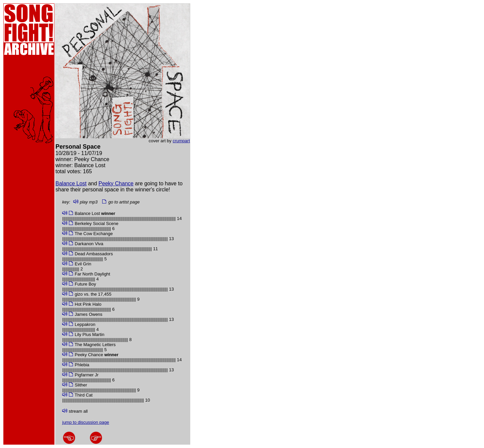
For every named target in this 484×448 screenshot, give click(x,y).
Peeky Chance (116, 183)
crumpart (181, 141)
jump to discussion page (86, 422)
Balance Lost (71, 183)
